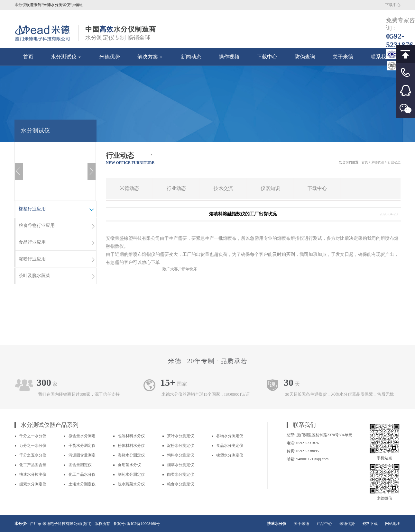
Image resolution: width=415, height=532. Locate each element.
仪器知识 (270, 188)
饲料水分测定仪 (180, 455)
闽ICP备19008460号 (143, 524)
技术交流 (223, 188)
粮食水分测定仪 (180, 484)
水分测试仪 (66, 57)
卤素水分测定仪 (33, 484)
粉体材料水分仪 (131, 446)
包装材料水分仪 (131, 436)
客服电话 (406, 72)
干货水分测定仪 (82, 446)
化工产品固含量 (33, 465)
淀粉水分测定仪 (180, 446)
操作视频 (229, 57)
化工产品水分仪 (82, 474)
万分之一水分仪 (33, 446)
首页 (28, 57)
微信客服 (406, 109)
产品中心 (324, 524)
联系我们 (381, 57)
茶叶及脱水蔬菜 (57, 276)
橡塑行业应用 (57, 210)
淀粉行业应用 (57, 260)
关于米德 (343, 57)
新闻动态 (191, 57)
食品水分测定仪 (230, 446)
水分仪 (20, 524)
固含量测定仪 (80, 465)
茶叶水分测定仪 (180, 436)
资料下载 (370, 524)
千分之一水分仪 (33, 436)
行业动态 (176, 188)
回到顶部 (406, 54)
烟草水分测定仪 (180, 465)
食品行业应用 (57, 243)
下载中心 (393, 5)
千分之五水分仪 (33, 455)
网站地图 (393, 524)
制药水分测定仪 (131, 474)
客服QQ (406, 91)
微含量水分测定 (82, 436)
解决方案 (150, 57)
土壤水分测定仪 (82, 484)
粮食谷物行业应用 (57, 226)
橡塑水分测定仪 (230, 455)
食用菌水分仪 (129, 465)
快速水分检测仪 (33, 474)
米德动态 (129, 188)
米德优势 (110, 57)
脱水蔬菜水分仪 (131, 484)
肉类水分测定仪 (180, 474)
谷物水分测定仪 (230, 436)
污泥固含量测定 (82, 455)
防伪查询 (305, 57)
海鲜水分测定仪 (131, 455)
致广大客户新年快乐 (180, 269)
